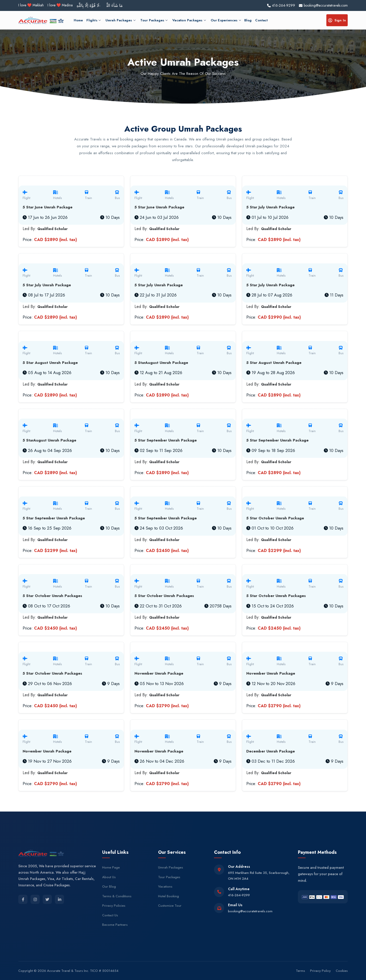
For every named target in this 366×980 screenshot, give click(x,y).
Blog (248, 20)
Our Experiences (226, 20)
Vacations (165, 886)
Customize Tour (170, 906)
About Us (109, 877)
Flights (93, 20)
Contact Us (110, 915)
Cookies (342, 971)
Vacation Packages (189, 20)
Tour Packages (154, 20)
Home (78, 20)
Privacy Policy (320, 971)
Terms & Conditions (117, 896)
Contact (261, 20)
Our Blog (109, 886)
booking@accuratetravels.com (250, 911)
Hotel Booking (169, 896)
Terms (300, 971)
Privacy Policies (114, 906)
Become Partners (115, 925)
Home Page (111, 867)
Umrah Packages (120, 20)
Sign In (337, 20)
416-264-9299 (239, 895)
